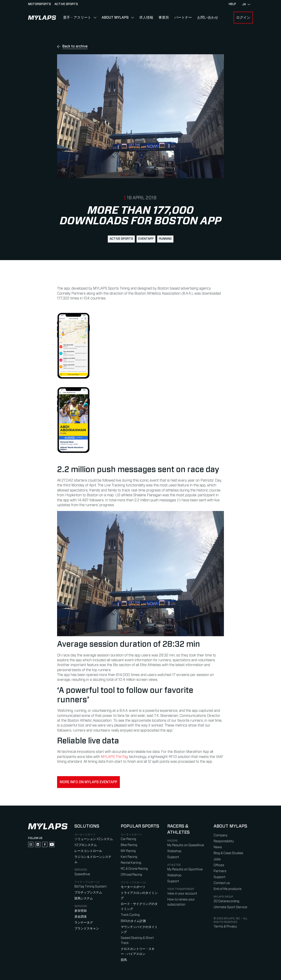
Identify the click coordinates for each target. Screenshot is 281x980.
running (165, 239)
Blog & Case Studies (228, 853)
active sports (121, 239)
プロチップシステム (88, 892)
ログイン (243, 18)
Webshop (174, 851)
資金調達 (81, 917)
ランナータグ (84, 923)
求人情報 (146, 18)
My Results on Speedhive (186, 845)
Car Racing (128, 839)
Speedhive (82, 874)
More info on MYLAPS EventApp (88, 782)
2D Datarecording (226, 901)
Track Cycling (130, 915)
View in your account (182, 894)
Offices (219, 865)
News (218, 847)
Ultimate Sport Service (230, 907)
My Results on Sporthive (185, 869)
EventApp (146, 239)
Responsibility (224, 841)
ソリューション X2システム (94, 839)
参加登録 (81, 911)
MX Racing (128, 851)
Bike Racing (129, 845)
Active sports (66, 4)
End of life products (228, 889)
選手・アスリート (77, 18)
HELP (232, 4)
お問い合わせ (208, 18)
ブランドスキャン (87, 928)
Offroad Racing (131, 875)
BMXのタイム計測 (133, 921)
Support (173, 857)
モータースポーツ (133, 887)
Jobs (217, 859)
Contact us (222, 883)
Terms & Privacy (225, 927)
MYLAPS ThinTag (114, 757)
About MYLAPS (115, 18)
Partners (220, 871)
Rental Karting (131, 863)
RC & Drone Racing (134, 869)
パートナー (183, 18)
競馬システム (84, 898)
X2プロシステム (86, 845)
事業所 (164, 18)
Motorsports (40, 4)
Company (221, 835)
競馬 (124, 960)
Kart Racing (129, 857)
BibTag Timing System (91, 887)
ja (246, 4)
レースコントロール (88, 851)
